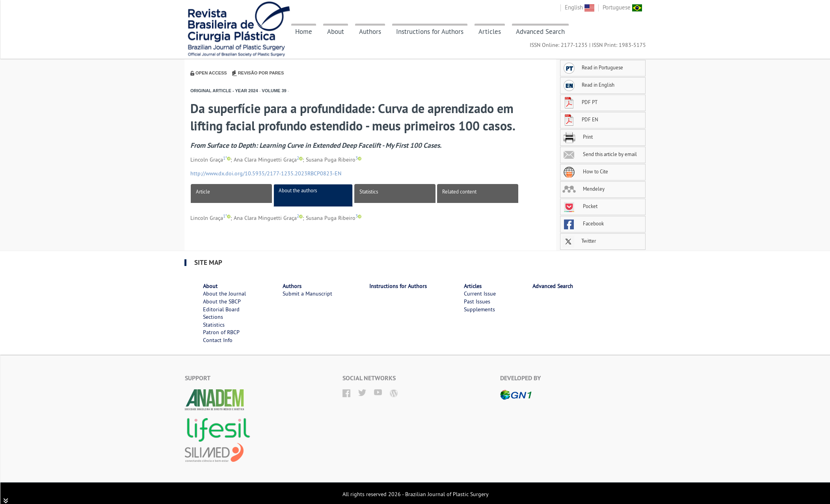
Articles (490, 32)
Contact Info (218, 340)
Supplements (479, 309)
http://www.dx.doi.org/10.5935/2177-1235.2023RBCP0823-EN (266, 173)
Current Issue (480, 294)
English (580, 7)
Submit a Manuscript (307, 294)
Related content (459, 192)
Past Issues (477, 301)
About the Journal (224, 294)
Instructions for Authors (430, 32)
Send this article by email (600, 154)
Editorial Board (221, 309)
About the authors (298, 190)
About (336, 32)
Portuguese (622, 7)
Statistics (369, 192)
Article (203, 192)
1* (225, 158)
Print (578, 137)
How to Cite (585, 171)
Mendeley (583, 189)
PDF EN (580, 119)
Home (304, 32)
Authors (370, 32)
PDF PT (580, 102)
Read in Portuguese (593, 67)
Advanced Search (540, 32)
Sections (213, 317)
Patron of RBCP (221, 332)
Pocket (580, 206)
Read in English (588, 85)
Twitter (579, 241)
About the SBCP (222, 301)
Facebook (583, 223)
